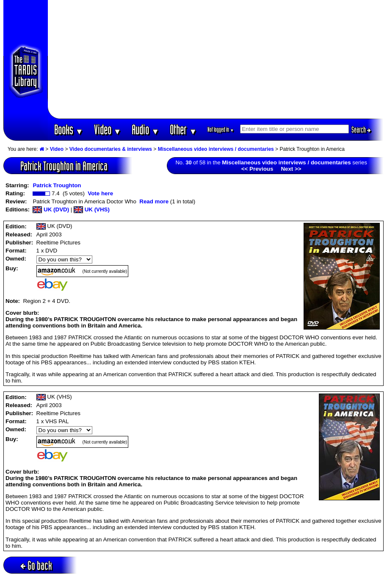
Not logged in (221, 129)
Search (361, 130)
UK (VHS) (92, 209)
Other (183, 129)
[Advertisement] (216, 59)
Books (69, 129)
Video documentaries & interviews (111, 149)
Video (108, 129)
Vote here (100, 193)
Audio (145, 129)
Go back (36, 565)
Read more (154, 201)
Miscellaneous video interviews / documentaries (216, 149)
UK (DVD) (51, 209)
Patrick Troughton (57, 185)
